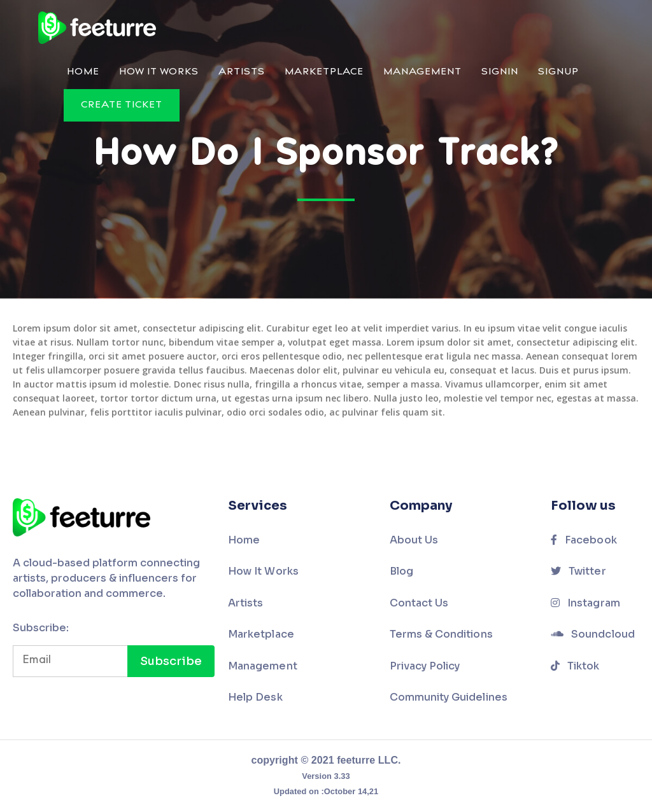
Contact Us (419, 603)
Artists (242, 72)
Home (83, 72)
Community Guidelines (449, 697)
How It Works (159, 72)
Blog (401, 571)
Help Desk (255, 697)
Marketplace (324, 72)
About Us (414, 540)
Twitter (578, 571)
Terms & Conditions (441, 634)
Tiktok (575, 666)
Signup (558, 72)
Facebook (584, 540)
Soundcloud (593, 634)
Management (422, 72)
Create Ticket (122, 105)
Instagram (585, 603)
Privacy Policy (425, 666)
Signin (500, 72)
